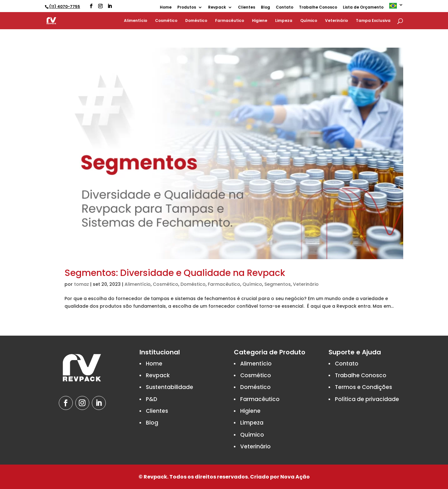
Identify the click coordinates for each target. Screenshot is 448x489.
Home (166, 8)
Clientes (247, 8)
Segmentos (278, 284)
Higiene (260, 21)
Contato (285, 8)
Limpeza (284, 21)
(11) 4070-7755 (65, 7)
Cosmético (166, 21)
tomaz (81, 284)
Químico (309, 21)
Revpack (217, 8)
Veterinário (336, 21)
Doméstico (196, 21)
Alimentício (136, 21)
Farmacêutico (230, 21)
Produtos (187, 8)
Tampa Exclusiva (373, 21)
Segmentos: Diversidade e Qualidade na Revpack (175, 273)
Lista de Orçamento (363, 8)
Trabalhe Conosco (318, 8)
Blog (265, 8)
